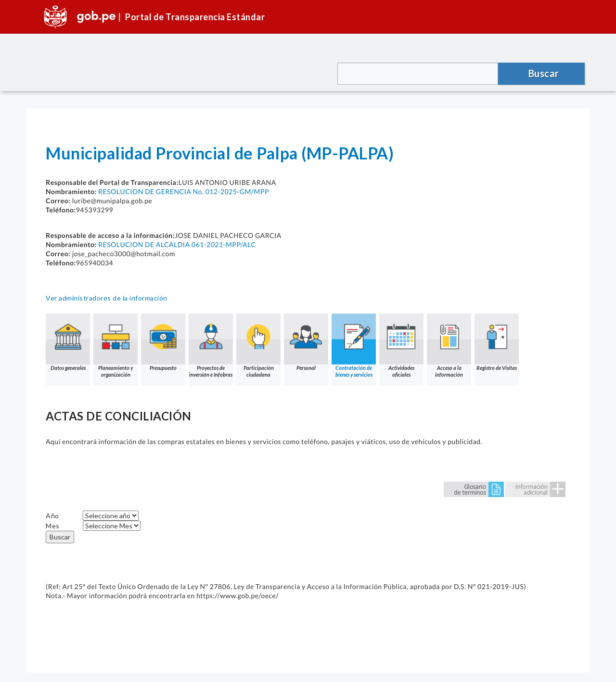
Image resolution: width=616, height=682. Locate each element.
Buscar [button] (544, 73)
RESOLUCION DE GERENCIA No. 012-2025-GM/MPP (184, 191)
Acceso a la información (449, 346)
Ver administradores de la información (107, 298)
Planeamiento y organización (115, 346)
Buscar (60, 537)
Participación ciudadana (258, 346)
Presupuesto (163, 342)
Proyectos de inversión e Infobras (211, 346)
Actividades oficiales (401, 346)
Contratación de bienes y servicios (354, 346)
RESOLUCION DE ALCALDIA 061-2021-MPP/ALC (177, 244)
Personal (306, 342)
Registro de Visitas (497, 342)
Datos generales (68, 342)
